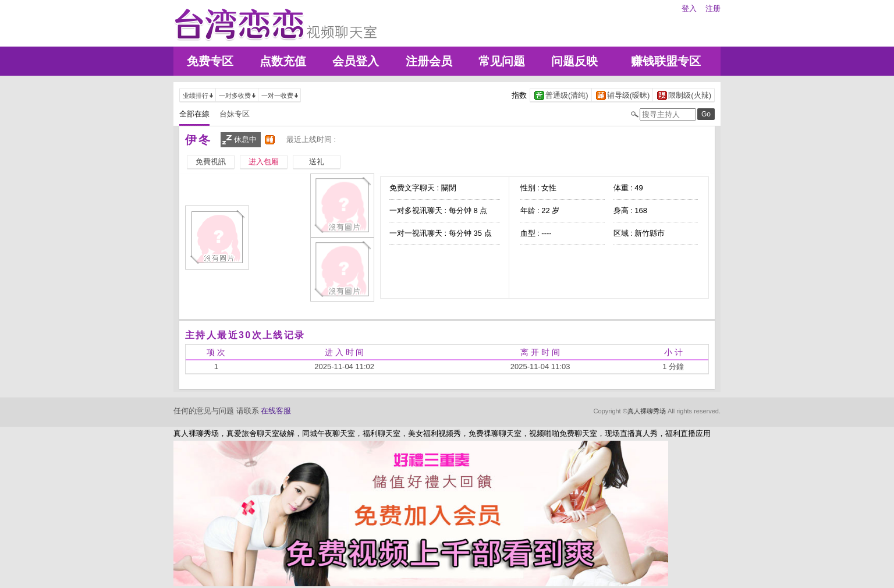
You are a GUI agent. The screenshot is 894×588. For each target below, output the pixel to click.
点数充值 (283, 61)
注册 (713, 8)
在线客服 (276, 411)
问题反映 (574, 61)
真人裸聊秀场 (647, 411)
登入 (689, 8)
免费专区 (210, 61)
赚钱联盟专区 (666, 61)
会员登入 (356, 61)
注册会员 (429, 61)
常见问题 (502, 61)
